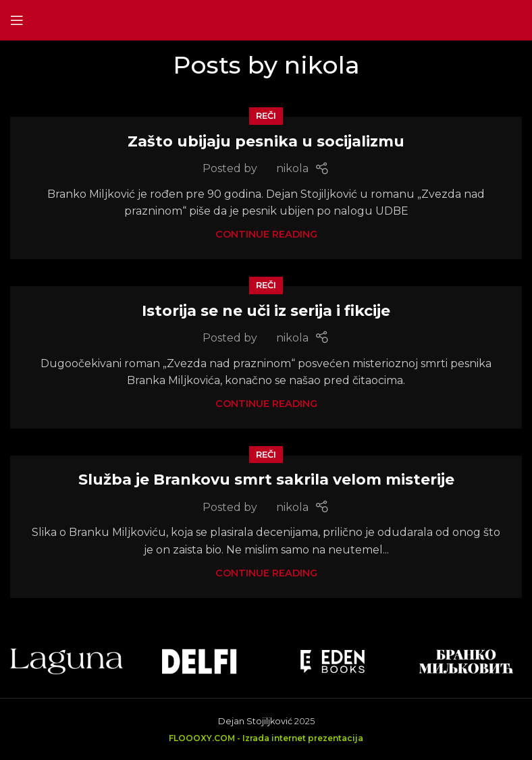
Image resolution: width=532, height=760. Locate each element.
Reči (266, 116)
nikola (322, 65)
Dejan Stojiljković (255, 721)
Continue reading (266, 234)
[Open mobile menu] (17, 20)
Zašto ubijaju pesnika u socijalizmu (266, 141)
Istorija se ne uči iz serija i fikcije (266, 311)
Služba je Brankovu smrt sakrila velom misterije (266, 480)
